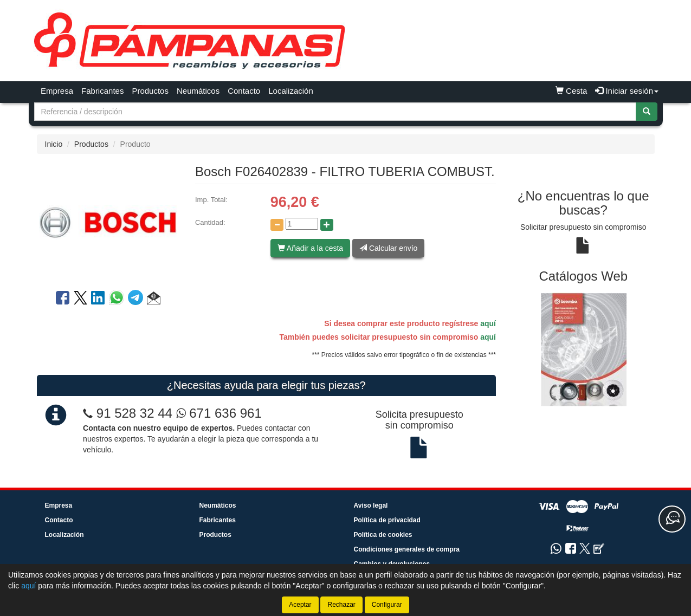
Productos (150, 91)
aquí (488, 323)
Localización (291, 91)
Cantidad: (210, 222)
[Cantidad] (302, 224)
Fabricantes (102, 91)
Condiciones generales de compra (407, 549)
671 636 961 (219, 413)
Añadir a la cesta (310, 248)
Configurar (387, 605)
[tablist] (583, 349)
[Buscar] (647, 112)
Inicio (54, 144)
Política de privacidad (387, 520)
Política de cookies (383, 535)
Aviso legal (371, 505)
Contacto (244, 91)
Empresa (57, 91)
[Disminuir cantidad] (277, 225)
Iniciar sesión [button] (627, 91)
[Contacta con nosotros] (672, 519)
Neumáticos (198, 91)
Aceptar (300, 605)
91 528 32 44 (134, 413)
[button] (154, 300)
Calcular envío (388, 248)
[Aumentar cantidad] (327, 225)
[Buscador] (335, 112)
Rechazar (341, 605)
